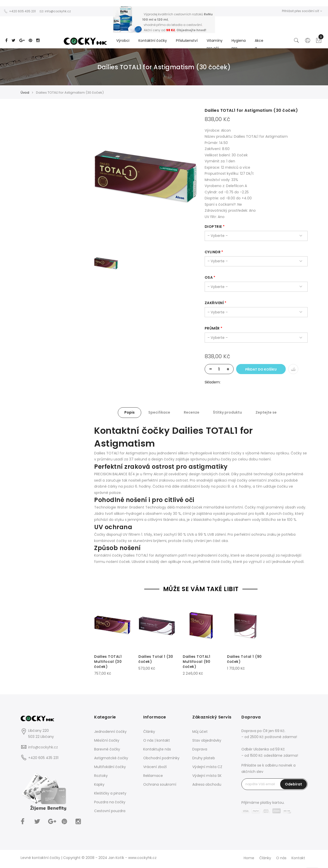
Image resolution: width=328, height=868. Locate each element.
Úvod (25, 93)
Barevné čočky (107, 749)
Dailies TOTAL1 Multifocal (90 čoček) (196, 662)
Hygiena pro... (239, 44)
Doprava (200, 749)
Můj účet (200, 732)
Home (249, 858)
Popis (130, 412)
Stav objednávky (207, 740)
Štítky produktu (227, 412)
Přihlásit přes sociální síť (302, 11)
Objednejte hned (191, 30)
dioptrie (213, 227)
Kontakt (298, 858)
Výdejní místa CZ (207, 767)
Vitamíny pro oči (215, 44)
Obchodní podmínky (161, 758)
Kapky (99, 784)
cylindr (213, 252)
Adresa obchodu (207, 784)
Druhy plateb (204, 758)
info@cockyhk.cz (43, 747)
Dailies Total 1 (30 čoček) (156, 659)
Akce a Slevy (259, 48)
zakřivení (214, 303)
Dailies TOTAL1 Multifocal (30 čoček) (108, 662)
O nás (281, 858)
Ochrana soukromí (160, 784)
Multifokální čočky (110, 767)
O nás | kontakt (157, 740)
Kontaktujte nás (157, 749)
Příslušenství (187, 41)
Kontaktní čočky (153, 41)
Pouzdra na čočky (110, 802)
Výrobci (123, 41)
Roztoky (101, 776)
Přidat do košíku (261, 369)
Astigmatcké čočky (111, 758)
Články (149, 732)
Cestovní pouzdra (110, 811)
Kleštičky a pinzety (110, 793)
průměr (212, 328)
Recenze (192, 412)
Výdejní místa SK (207, 776)
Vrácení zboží (155, 767)
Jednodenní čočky (110, 732)
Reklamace (153, 776)
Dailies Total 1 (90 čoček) (244, 659)
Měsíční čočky (107, 740)
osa (209, 277)
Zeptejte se (266, 412)
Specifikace (159, 412)
